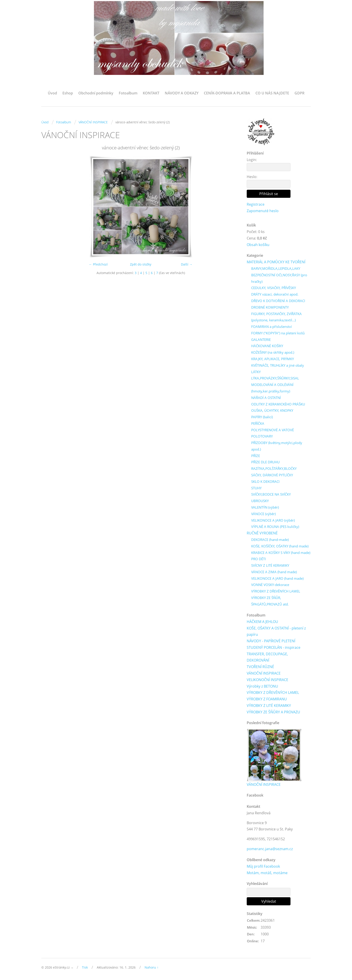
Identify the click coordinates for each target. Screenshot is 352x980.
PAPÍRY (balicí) (262, 417)
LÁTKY (256, 372)
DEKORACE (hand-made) (270, 540)
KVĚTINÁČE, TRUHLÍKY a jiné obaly (278, 365)
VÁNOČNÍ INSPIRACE (93, 122)
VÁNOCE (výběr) (263, 514)
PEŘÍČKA (258, 424)
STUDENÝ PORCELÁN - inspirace (274, 648)
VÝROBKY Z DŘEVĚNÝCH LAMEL (276, 591)
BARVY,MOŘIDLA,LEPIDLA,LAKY (276, 269)
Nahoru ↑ (152, 968)
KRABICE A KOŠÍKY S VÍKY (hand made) (281, 553)
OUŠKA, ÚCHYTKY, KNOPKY (272, 411)
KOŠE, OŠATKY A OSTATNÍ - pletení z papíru (276, 632)
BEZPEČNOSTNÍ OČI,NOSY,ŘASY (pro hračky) (279, 278)
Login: (252, 160)
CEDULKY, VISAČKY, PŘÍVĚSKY (274, 288)
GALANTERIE (261, 340)
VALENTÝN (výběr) (265, 507)
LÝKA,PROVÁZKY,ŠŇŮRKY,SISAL (275, 378)
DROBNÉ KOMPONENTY (270, 307)
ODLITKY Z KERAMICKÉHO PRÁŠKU (278, 404)
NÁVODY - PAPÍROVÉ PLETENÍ (271, 641)
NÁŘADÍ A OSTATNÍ (266, 398)
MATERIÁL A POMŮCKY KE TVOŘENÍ (276, 262)
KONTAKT (151, 93)
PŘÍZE (256, 456)
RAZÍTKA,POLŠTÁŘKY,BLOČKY (274, 469)
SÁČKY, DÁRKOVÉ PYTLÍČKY (272, 475)
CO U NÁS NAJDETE (272, 93)
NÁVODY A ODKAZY (182, 93)
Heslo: (252, 177)
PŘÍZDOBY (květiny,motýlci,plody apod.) (277, 446)
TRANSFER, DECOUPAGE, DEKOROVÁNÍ (267, 657)
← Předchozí (98, 264)
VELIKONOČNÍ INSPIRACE (267, 680)
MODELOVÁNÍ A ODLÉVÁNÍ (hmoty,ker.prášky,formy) (272, 388)
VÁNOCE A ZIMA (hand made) (274, 572)
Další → (187, 264)
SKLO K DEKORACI (265, 482)
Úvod (52, 93)
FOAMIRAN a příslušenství (272, 327)
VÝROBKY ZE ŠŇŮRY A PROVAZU (273, 712)
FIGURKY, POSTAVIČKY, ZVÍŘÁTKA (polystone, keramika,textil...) (276, 317)
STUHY (256, 488)
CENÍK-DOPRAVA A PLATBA (227, 93)
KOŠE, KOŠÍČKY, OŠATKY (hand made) (280, 546)
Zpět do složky (141, 264)
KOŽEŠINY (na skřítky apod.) (273, 353)
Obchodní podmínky (96, 93)
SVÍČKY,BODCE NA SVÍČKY (271, 494)
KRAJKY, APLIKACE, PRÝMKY (273, 359)
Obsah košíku (258, 245)
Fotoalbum (128, 93)
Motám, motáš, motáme (267, 873)
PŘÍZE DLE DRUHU (265, 462)
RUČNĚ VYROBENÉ (262, 533)
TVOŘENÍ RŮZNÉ (260, 667)
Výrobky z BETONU (262, 686)
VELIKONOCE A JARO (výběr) (273, 520)
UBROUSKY (260, 501)
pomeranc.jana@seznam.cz (270, 849)
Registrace (256, 204)
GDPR (299, 93)
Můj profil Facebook (263, 867)
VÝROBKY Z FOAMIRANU (267, 699)
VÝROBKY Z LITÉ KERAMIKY (269, 706)
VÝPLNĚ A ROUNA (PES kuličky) (275, 527)
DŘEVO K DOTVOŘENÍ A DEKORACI (278, 301)
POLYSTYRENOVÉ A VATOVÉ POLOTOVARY (273, 433)
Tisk (85, 968)
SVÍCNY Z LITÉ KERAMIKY (270, 566)
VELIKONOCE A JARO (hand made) (277, 579)
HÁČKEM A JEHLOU (262, 622)
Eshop (68, 93)
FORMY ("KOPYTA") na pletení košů (278, 333)
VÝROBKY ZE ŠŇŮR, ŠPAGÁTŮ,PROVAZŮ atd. (270, 601)
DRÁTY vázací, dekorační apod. (275, 294)
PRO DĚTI (258, 559)
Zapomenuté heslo (263, 211)
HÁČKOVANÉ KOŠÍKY (267, 346)
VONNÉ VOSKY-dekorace (270, 585)
